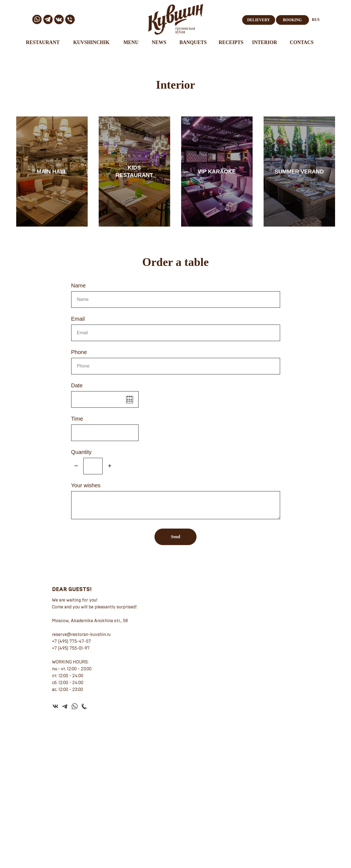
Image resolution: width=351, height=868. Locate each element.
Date (77, 385)
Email (78, 319)
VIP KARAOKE (217, 172)
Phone (79, 352)
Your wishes (86, 485)
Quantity (81, 452)
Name (78, 285)
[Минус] (76, 466)
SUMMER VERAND (299, 172)
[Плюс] (110, 466)
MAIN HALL (52, 172)
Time (77, 419)
